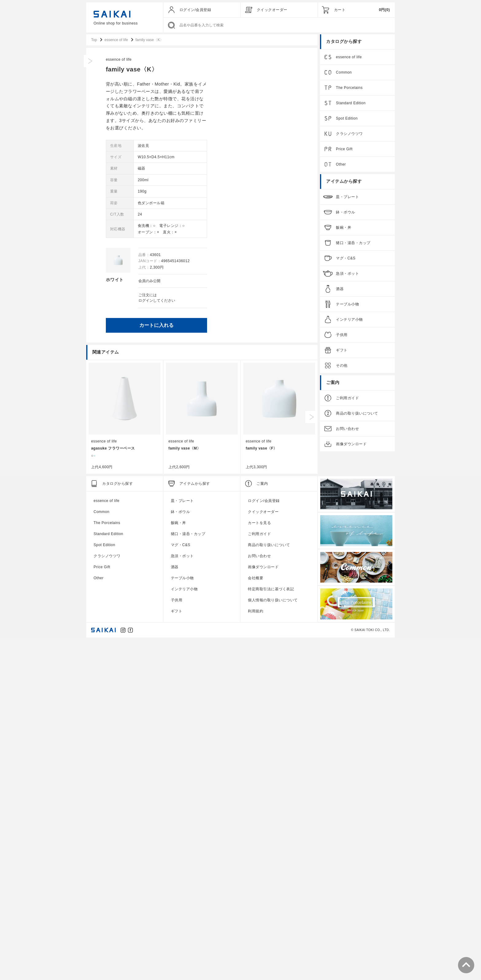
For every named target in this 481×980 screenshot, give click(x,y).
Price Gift (344, 150)
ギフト (342, 351)
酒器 (340, 289)
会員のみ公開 (250, 281)
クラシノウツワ (349, 134)
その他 (342, 366)
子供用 (342, 335)
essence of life (219, 60)
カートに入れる (257, 326)
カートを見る (259, 864)
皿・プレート (347, 197)
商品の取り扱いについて (357, 414)
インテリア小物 (349, 320)
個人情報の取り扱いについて (273, 941)
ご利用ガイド (347, 399)
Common (344, 73)
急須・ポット (347, 274)
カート (340, 10)
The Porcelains (349, 88)
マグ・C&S (346, 259)
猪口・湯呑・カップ (353, 243)
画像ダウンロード (351, 445)
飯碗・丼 (344, 228)
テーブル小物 (347, 305)
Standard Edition (351, 104)
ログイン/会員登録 (195, 10)
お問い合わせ (347, 429)
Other (341, 165)
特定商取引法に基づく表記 (271, 930)
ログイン (246, 301)
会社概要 (256, 919)
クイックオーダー (272, 10)
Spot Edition (347, 119)
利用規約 (256, 952)
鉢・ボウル (346, 213)
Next (311, 758)
